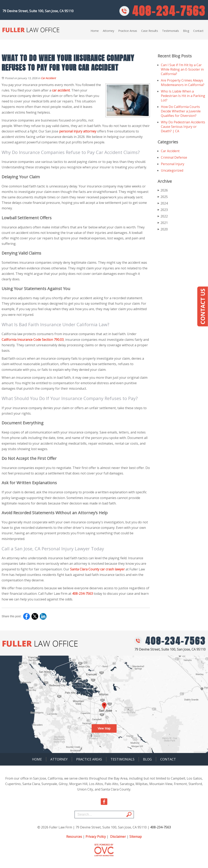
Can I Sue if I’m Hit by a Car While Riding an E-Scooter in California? (182, 69)
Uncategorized (172, 170)
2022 (163, 216)
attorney (90, 131)
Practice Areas (128, 31)
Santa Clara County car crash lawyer (97, 569)
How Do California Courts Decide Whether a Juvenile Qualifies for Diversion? (181, 111)
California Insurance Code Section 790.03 (33, 340)
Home (95, 31)
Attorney (108, 31)
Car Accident (48, 78)
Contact (198, 31)
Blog (186, 31)
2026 (163, 190)
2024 (163, 203)
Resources (74, 837)
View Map (104, 728)
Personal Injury (173, 164)
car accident (61, 90)
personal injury (71, 131)
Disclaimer (118, 837)
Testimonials (171, 31)
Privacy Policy (96, 837)
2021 (163, 223)
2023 (163, 210)
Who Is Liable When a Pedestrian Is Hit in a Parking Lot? (183, 96)
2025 (163, 197)
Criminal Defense (174, 157)
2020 (163, 229)
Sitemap (136, 837)
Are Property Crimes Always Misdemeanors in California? (183, 83)
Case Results (150, 31)
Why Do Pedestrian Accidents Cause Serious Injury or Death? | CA (183, 127)
